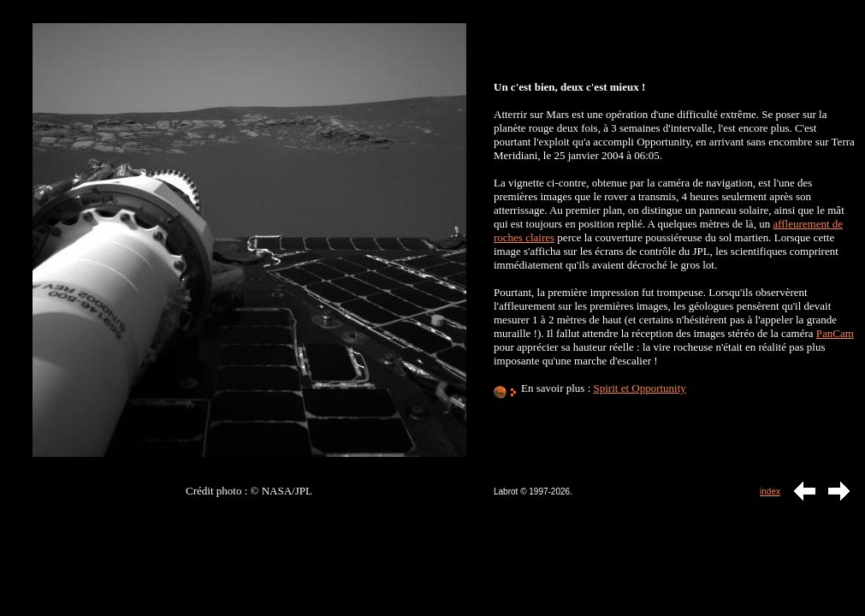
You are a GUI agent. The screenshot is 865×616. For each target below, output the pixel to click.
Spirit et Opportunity (640, 388)
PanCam (835, 333)
